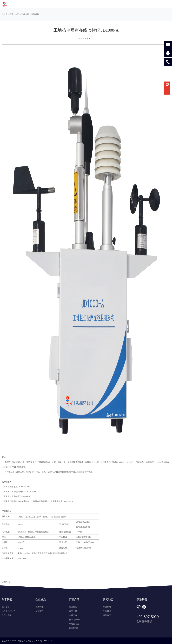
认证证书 (39, 611)
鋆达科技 (35, 14)
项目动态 (107, 615)
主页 (17, 14)
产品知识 (107, 611)
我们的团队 (7, 615)
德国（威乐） (75, 620)
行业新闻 (107, 607)
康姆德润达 (74, 624)
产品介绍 (25, 14)
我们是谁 (6, 607)
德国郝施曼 (74, 628)
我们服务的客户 (8, 611)
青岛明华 (73, 611)
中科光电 (73, 615)
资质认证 (39, 607)
